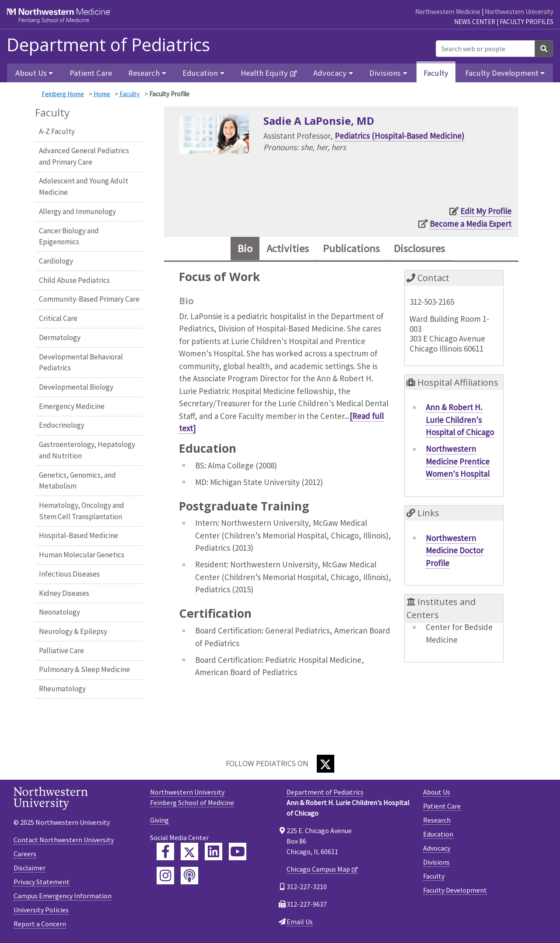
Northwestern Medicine (448, 12)
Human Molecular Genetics (82, 555)
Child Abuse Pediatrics (74, 280)
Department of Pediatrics (108, 45)
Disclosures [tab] (419, 248)
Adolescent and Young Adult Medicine (84, 186)
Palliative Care (61, 651)
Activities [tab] (288, 248)
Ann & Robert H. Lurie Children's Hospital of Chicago (460, 420)
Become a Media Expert (471, 224)
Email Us (300, 922)
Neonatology (59, 612)
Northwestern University (519, 12)
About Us (437, 792)
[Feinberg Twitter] (189, 852)
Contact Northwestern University (64, 840)
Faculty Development (455, 890)
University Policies (41, 910)
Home (102, 94)
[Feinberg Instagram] (165, 876)
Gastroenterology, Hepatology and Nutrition (87, 450)
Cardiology (56, 261)
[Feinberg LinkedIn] (213, 852)
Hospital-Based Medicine (79, 535)
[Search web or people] (485, 49)
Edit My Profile (486, 211)
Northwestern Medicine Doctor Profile (455, 551)
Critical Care (58, 318)
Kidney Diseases (64, 593)
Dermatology (60, 338)
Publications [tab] (351, 248)
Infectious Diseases (69, 574)
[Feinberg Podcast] (189, 876)
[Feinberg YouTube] (238, 852)
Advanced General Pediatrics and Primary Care (84, 156)
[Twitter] (325, 764)
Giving (159, 820)
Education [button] (200, 73)
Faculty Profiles (527, 22)
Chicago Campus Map (318, 869)
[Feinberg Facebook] (165, 852)
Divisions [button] (385, 73)
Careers (25, 854)
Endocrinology (62, 425)
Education (438, 834)
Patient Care (91, 73)
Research (437, 820)
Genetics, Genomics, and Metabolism (77, 481)
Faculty (436, 73)
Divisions (436, 862)
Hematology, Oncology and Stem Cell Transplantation (82, 511)
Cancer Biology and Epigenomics (69, 236)
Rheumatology (62, 689)
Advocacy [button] (330, 73)
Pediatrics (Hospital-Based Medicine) (399, 136)
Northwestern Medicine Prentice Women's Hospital (458, 461)
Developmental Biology (76, 387)
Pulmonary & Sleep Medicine (84, 669)
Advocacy (437, 848)
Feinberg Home (63, 94)
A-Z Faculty (57, 131)
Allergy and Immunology (77, 211)
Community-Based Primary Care (89, 299)
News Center (475, 22)
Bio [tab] (245, 248)
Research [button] (144, 73)
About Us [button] (31, 73)
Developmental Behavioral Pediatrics (81, 362)
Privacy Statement (42, 882)
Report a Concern (40, 924)
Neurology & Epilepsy (73, 631)
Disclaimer (30, 868)
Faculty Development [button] (502, 73)
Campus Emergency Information (63, 896)
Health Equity (264, 73)
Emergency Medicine (72, 406)
